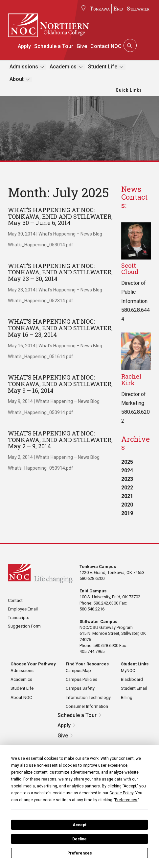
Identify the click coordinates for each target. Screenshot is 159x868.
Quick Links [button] (129, 90)
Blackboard (132, 679)
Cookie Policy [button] (121, 793)
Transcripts (19, 618)
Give (82, 46)
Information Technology (88, 697)
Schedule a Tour (54, 46)
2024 (127, 471)
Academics (63, 67)
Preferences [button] (126, 800)
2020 (127, 505)
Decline (79, 839)
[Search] (129, 45)
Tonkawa (100, 8)
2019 (127, 513)
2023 (127, 479)
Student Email (134, 688)
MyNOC (128, 670)
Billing (127, 697)
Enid (118, 8)
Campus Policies (81, 679)
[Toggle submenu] (42, 67)
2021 (127, 496)
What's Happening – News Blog (70, 234)
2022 (127, 488)
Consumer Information (87, 706)
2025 (127, 462)
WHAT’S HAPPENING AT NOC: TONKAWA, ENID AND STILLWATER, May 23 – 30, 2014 (60, 272)
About (17, 79)
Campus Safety (80, 688)
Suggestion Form (24, 626)
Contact (15, 600)
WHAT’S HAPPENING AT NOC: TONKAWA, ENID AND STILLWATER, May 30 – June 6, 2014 (60, 216)
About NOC (21, 697)
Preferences (80, 853)
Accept (79, 825)
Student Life (103, 67)
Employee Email (23, 609)
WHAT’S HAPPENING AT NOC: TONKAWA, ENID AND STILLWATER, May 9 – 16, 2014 (60, 384)
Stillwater (138, 8)
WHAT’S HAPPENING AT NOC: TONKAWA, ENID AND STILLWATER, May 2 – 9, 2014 (60, 440)
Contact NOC (106, 46)
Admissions (24, 67)
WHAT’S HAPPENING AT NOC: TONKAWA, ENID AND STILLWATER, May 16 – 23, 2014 (60, 328)
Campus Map (78, 670)
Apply (24, 46)
